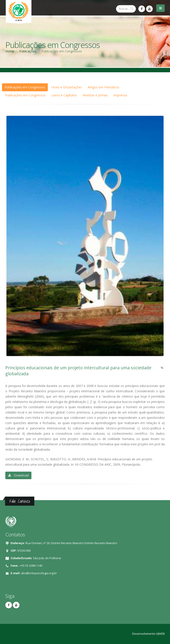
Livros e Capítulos (64, 95)
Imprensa (120, 95)
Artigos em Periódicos (103, 87)
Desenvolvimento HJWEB (148, 634)
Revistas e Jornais (95, 95)
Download (18, 475)
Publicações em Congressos (25, 87)
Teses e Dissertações (66, 87)
